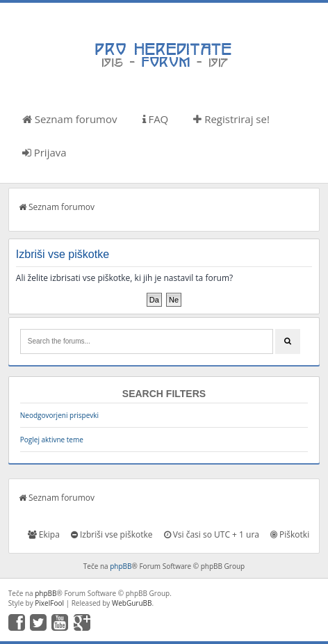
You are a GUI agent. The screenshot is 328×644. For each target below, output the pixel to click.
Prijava (44, 152)
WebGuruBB (132, 603)
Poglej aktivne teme (52, 440)
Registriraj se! (231, 119)
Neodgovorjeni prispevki (59, 415)
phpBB (121, 566)
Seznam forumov (70, 119)
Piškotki (290, 534)
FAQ (156, 119)
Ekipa (44, 534)
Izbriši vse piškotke (112, 534)
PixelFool (49, 603)
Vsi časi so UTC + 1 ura (212, 534)
